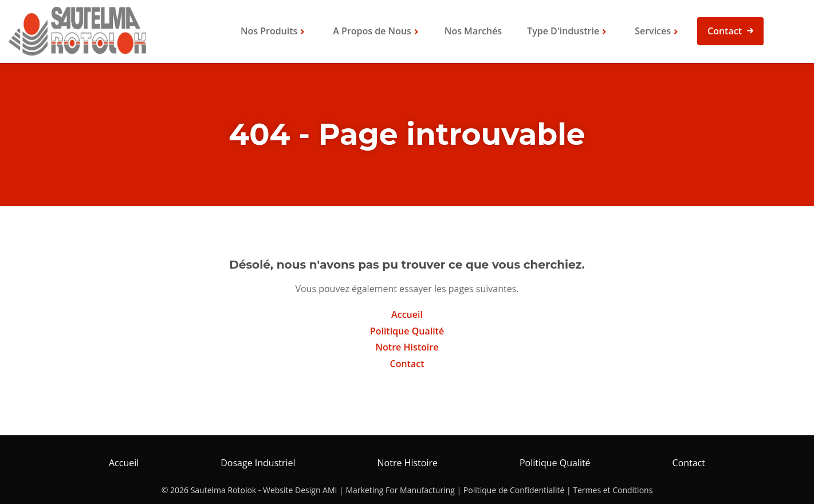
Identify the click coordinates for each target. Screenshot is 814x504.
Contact (725, 31)
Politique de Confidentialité (514, 490)
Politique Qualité (407, 331)
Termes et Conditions (613, 490)
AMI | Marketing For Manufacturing (389, 490)
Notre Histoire (407, 347)
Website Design (292, 490)
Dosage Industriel (258, 463)
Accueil (407, 314)
